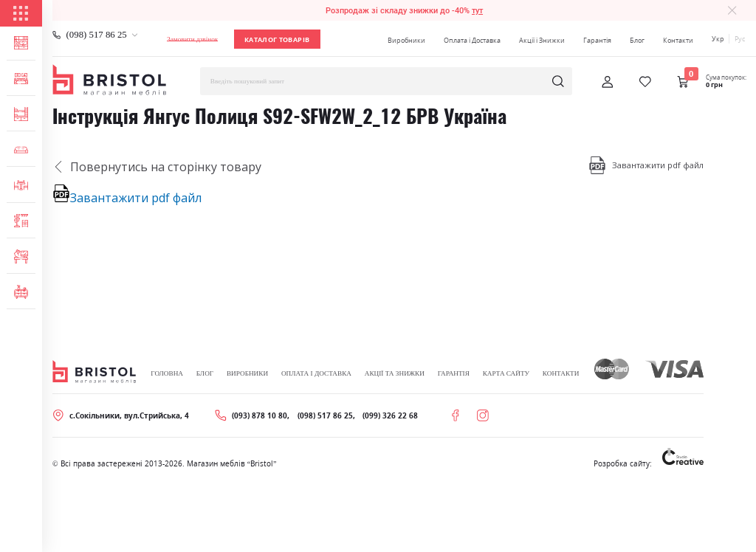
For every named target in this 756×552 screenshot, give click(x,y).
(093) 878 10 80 (260, 415)
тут (477, 10)
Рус (740, 39)
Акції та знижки (395, 373)
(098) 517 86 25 (97, 35)
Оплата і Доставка (472, 40)
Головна (167, 373)
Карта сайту (506, 373)
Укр (718, 39)
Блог (637, 40)
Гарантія (597, 40)
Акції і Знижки (542, 40)
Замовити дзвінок (192, 39)
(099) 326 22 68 (390, 415)
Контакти (678, 40)
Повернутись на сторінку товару (157, 167)
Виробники (406, 40)
